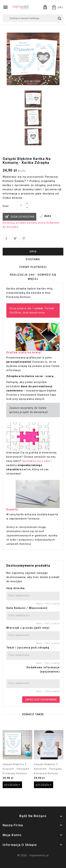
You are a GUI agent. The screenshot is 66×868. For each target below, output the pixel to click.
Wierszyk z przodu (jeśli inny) (28, 628)
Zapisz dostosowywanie (41, 700)
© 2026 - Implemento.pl (33, 855)
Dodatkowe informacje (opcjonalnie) (43, 669)
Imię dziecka (16, 588)
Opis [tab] (33, 252)
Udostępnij (6, 238)
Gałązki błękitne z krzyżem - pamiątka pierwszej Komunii (16, 769)
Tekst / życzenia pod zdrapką (28, 648)
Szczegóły (12, 785)
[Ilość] (21, 206)
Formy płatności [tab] (33, 267)
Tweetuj (15, 238)
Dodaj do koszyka (23, 217)
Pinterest (24, 238)
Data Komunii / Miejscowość (27, 608)
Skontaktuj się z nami (36, 461)
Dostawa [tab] (33, 259)
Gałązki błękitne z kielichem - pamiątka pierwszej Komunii (48, 769)
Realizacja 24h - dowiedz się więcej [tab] (33, 277)
